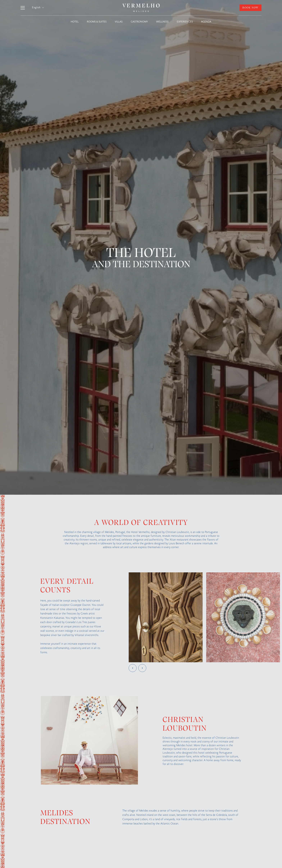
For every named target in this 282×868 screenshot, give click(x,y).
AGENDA (206, 22)
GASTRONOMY (139, 22)
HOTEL (75, 22)
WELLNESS (162, 22)
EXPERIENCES (185, 22)
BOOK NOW (251, 8)
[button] (38, 8)
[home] (141, 8)
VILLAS (119, 22)
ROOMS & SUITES (97, 22)
